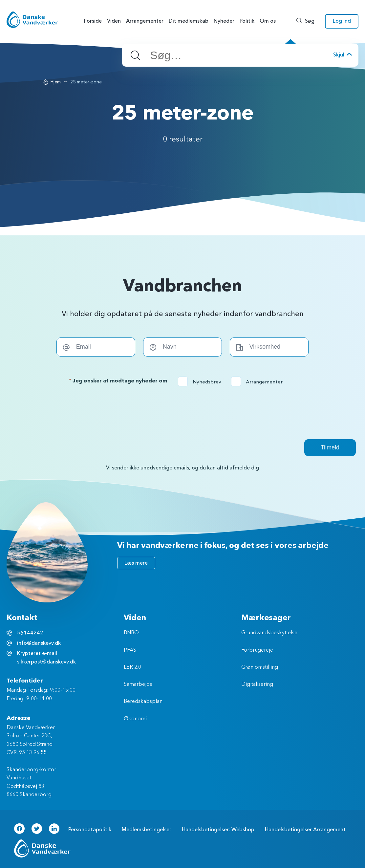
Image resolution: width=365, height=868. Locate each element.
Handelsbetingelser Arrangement (305, 830)
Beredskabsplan (143, 702)
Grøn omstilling (260, 667)
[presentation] (182, 413)
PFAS (130, 650)
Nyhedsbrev (202, 382)
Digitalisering (257, 684)
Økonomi (135, 719)
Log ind (342, 21)
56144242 (30, 633)
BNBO (131, 633)
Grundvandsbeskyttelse (269, 633)
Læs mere (136, 563)
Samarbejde (138, 684)
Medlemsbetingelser (147, 830)
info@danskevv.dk (39, 643)
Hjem (56, 82)
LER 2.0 (132, 667)
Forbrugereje (257, 650)
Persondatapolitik (90, 830)
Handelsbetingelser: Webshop (218, 830)
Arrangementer (259, 382)
